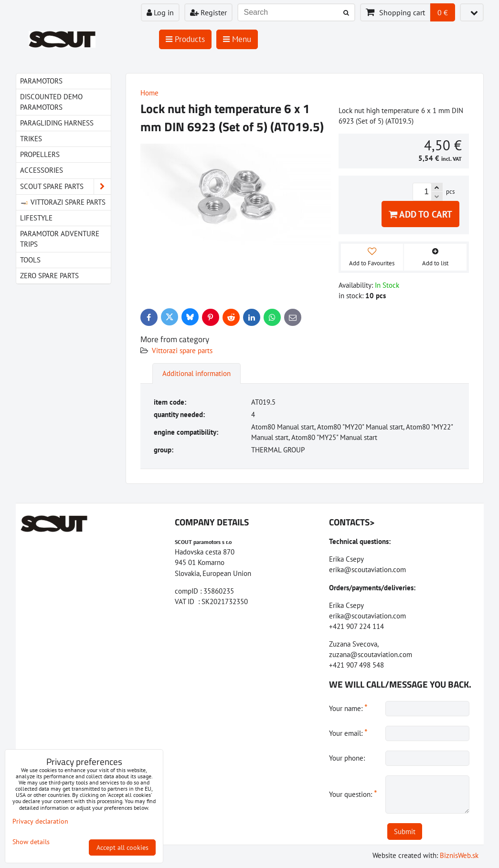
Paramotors (41, 81)
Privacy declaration (40, 821)
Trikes (31, 139)
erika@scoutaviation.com (367, 570)
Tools (30, 260)
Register (208, 12)
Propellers (40, 154)
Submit (405, 831)
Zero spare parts (49, 276)
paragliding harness (57, 123)
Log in (160, 12)
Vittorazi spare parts (182, 350)
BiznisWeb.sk (459, 855)
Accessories (42, 170)
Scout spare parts (65, 187)
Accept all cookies (122, 847)
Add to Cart (420, 214)
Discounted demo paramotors (51, 102)
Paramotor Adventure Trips (60, 239)
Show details (31, 842)
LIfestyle (36, 218)
